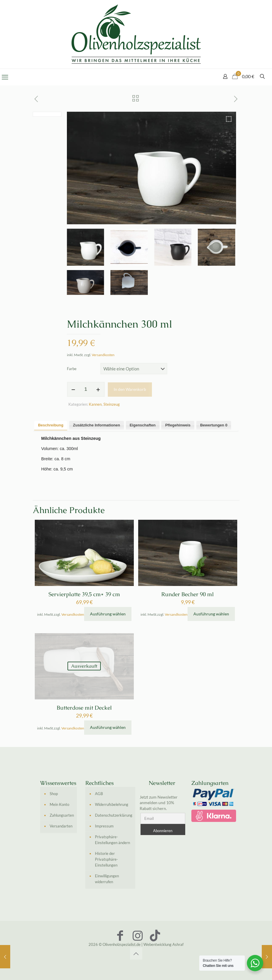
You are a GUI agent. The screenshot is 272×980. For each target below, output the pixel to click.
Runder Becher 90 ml (188, 594)
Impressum (104, 826)
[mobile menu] (5, 77)
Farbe (72, 369)
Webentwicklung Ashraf (163, 944)
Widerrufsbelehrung (112, 804)
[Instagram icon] (138, 935)
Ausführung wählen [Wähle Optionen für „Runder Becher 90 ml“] (211, 614)
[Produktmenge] (86, 389)
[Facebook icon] (120, 935)
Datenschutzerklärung (114, 815)
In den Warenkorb (130, 389)
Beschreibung (51, 425)
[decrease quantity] (73, 389)
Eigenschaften (143, 425)
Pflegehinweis (178, 425)
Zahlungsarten (62, 815)
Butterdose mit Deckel (84, 708)
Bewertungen (214, 425)
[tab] (51, 425)
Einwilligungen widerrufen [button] (107, 879)
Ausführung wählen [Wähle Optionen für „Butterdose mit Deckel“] (108, 727)
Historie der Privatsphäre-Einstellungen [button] (106, 859)
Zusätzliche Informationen (97, 425)
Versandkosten (103, 355)
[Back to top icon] (136, 953)
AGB (99, 794)
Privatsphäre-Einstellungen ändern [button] (112, 840)
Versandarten (61, 826)
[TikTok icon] (155, 935)
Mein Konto (59, 804)
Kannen (95, 404)
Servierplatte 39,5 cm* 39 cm (84, 594)
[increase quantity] (98, 389)
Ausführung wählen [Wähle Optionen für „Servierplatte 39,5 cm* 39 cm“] (108, 614)
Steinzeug (112, 404)
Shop (54, 794)
